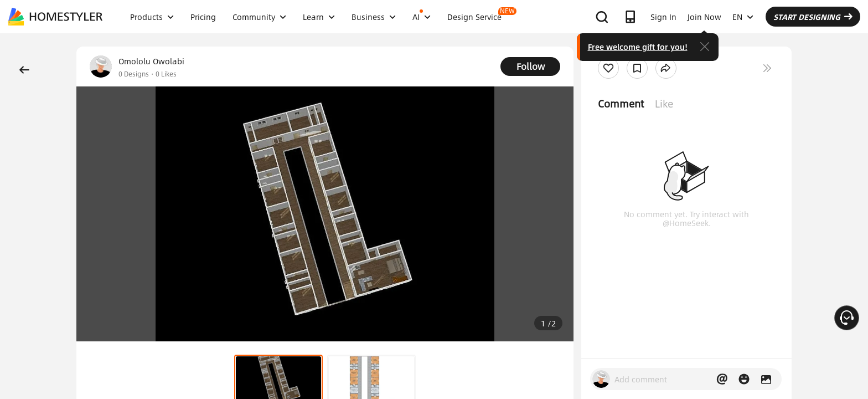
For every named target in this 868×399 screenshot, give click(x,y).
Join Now (704, 17)
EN (743, 17)
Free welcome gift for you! (638, 47)
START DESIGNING (813, 17)
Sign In (663, 17)
